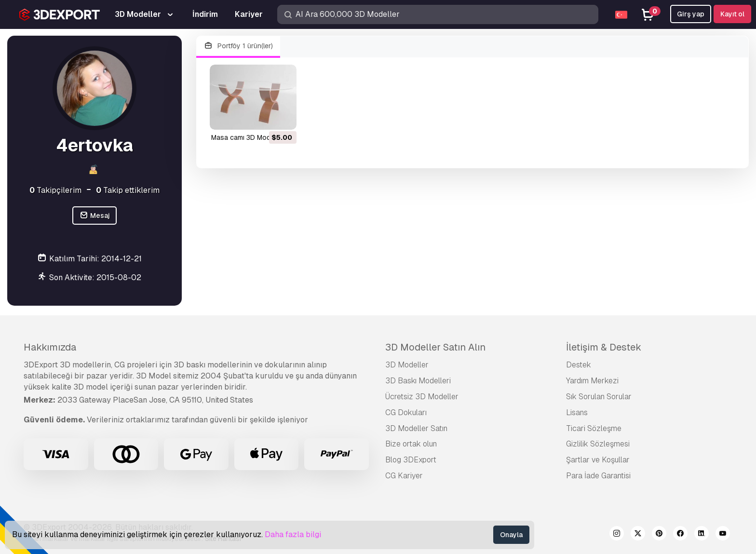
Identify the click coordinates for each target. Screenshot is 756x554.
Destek (579, 365)
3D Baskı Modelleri (418, 381)
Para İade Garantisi (598, 476)
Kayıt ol (732, 14)
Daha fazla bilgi (293, 534)
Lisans (577, 412)
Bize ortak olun (411, 444)
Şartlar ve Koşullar (598, 460)
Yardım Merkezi (592, 381)
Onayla (511, 535)
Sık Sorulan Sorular (599, 397)
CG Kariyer (404, 476)
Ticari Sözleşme (594, 428)
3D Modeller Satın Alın (435, 347)
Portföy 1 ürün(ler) (238, 46)
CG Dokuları (406, 412)
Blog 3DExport (411, 460)
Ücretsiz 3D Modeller (422, 397)
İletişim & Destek (604, 347)
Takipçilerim (55, 190)
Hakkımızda (50, 347)
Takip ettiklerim (128, 190)
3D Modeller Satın (416, 428)
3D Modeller (407, 365)
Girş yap (691, 14)
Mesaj (94, 216)
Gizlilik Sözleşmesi (598, 444)
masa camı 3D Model (243, 137)
